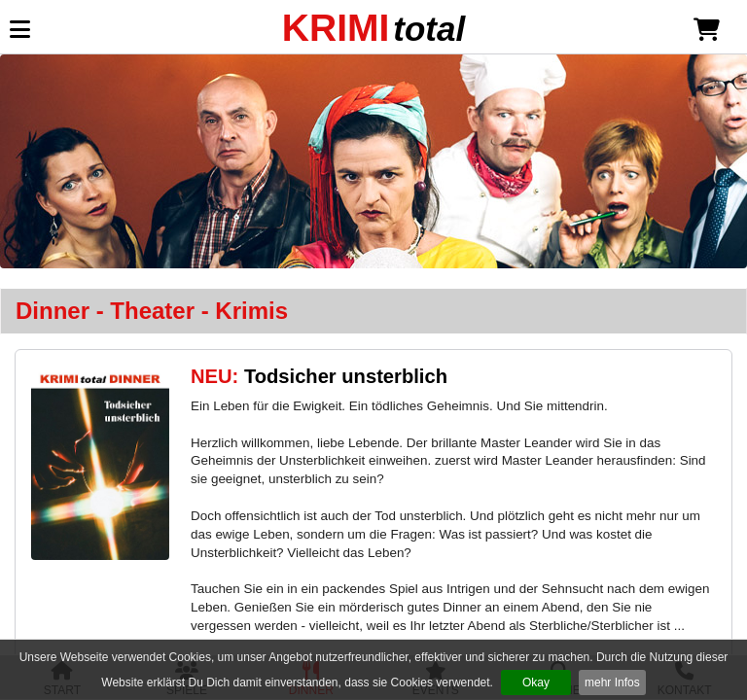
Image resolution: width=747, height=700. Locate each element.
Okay (536, 682)
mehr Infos (612, 682)
